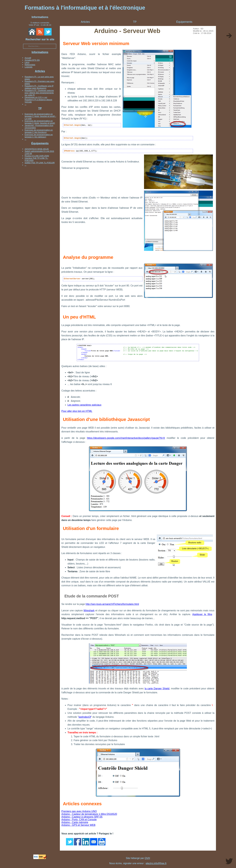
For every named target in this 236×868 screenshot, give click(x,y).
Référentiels (30, 65)
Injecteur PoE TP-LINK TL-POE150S (36, 159)
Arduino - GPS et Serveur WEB (78, 825)
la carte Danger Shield (157, 689)
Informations (40, 52)
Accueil (28, 58)
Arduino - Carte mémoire (75, 822)
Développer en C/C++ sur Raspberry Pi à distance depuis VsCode (38, 100)
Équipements (40, 143)
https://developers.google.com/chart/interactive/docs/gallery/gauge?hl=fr (126, 438)
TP (40, 108)
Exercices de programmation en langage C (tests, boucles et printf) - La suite (40, 116)
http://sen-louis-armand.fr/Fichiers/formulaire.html (112, 604)
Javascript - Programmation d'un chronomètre (39, 127)
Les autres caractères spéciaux (84, 405)
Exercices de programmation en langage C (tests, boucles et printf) (40, 122)
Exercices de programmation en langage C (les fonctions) (39, 131)
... (25, 104)
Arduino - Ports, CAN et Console (79, 820)
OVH (147, 858)
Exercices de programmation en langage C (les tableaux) (39, 136)
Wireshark (89, 611)
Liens (27, 62)
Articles (40, 71)
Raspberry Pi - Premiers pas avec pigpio (39, 82)
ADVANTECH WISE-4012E (37, 149)
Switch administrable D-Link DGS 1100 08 (39, 152)
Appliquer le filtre (202, 614)
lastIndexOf (85, 717)
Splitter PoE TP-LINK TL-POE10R (40, 163)
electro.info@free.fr (156, 863)
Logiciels (29, 67)
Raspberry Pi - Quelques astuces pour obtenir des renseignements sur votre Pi (39, 93)
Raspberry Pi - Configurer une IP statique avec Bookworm (39, 87)
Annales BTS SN (32, 60)
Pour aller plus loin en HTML (77, 411)
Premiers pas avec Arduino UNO (79, 811)
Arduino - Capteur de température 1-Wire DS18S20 (89, 814)
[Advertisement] (40, 213)
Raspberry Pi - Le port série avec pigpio (39, 78)
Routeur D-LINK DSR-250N (37, 156)
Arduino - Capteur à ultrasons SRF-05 (82, 817)
